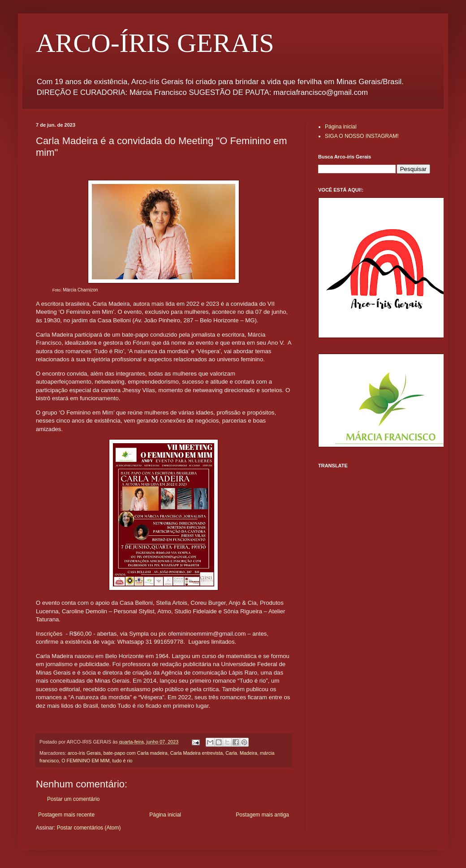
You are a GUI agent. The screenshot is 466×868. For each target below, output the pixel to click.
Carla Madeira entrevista (197, 753)
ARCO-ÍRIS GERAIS (155, 43)
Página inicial (165, 815)
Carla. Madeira (241, 753)
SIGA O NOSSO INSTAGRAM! (362, 136)
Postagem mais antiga (262, 815)
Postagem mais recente (66, 815)
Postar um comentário (73, 799)
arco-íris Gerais (84, 753)
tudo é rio (123, 761)
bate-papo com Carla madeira (136, 753)
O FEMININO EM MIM (85, 761)
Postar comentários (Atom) (89, 828)
